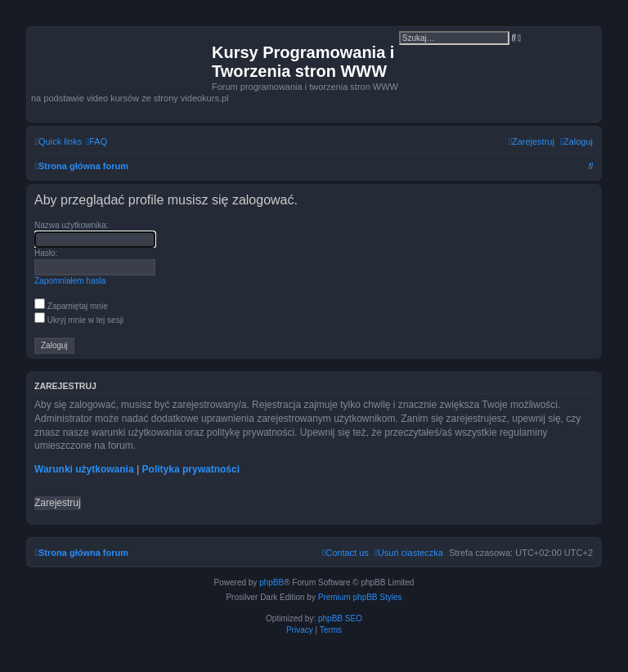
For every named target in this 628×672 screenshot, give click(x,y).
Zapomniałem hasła (70, 281)
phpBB (271, 582)
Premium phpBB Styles (360, 597)
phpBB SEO (340, 618)
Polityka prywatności (191, 469)
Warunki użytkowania (84, 469)
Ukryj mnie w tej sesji (79, 320)
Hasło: (46, 253)
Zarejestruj (58, 503)
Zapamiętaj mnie (71, 306)
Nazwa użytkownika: (72, 225)
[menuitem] (96, 141)
